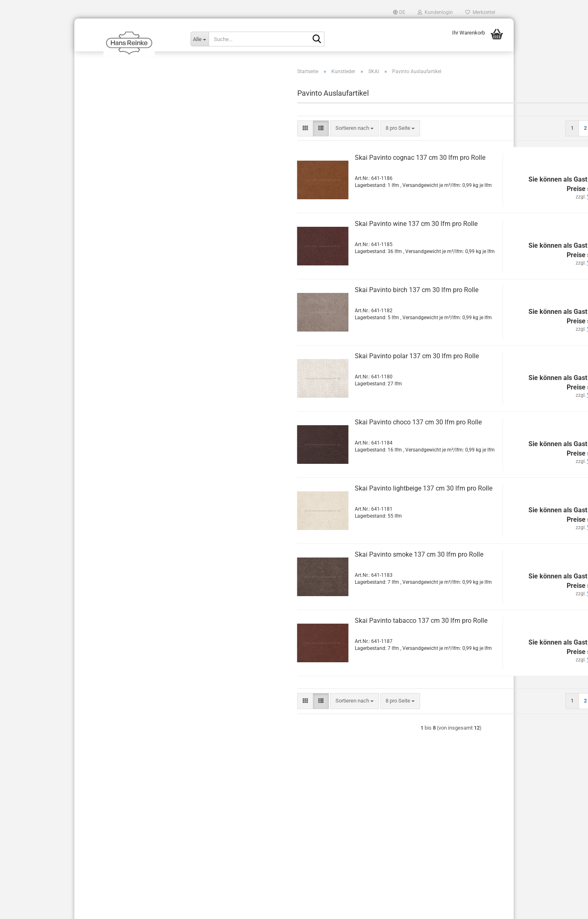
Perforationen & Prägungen (118, 505)
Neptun (108, 235)
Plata (105, 317)
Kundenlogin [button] (435, 12)
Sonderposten (103, 570)
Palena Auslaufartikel (124, 247)
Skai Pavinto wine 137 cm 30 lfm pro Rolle (312, 240)
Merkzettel (480, 12)
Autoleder (98, 107)
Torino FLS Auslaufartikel (129, 411)
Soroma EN (112, 340)
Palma (107, 258)
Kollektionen (101, 123)
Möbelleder (100, 472)
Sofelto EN (112, 329)
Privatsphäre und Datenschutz (115, 878)
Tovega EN (112, 434)
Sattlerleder (100, 553)
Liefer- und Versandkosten (111, 864)
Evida (106, 200)
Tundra (107, 446)
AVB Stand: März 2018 (106, 850)
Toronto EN (112, 423)
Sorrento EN (113, 352)
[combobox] (251, 145)
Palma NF (111, 270)
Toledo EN (111, 388)
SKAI (99, 176)
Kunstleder (100, 139)
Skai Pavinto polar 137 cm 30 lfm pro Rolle (313, 372)
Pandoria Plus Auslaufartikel (132, 282)
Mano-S (108, 223)
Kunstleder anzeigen (117, 153)
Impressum (94, 836)
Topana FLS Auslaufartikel (130, 399)
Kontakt (90, 822)
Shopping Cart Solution (266, 908)
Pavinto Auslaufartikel (125, 305)
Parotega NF (114, 294)
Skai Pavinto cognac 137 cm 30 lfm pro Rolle (316, 174)
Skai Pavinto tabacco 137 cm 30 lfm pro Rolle (317, 637)
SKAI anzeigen (116, 188)
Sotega (108, 364)
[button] (399, 12)
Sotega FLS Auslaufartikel (130, 376)
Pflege (94, 521)
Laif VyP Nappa (117, 211)
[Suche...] (200, 39)
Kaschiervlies (103, 488)
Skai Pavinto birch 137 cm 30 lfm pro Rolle (313, 306)
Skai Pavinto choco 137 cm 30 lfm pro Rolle (314, 439)
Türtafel (96, 537)
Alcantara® (100, 90)
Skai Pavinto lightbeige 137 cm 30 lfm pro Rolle (320, 505)
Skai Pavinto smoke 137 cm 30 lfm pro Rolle (315, 571)
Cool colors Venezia (122, 458)
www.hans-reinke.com (131, 672)
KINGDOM (105, 165)
